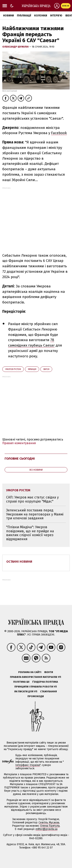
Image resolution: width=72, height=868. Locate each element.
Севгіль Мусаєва (49, 822)
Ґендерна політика (45, 682)
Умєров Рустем (13, 369)
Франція (32, 369)
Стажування (48, 691)
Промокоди (36, 696)
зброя (46, 369)
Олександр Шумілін (16, 47)
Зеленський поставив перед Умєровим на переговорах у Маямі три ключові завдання (35, 514)
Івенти (49, 672)
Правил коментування (19, 443)
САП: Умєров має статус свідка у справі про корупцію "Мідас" (32, 499)
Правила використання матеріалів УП (36, 677)
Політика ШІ (21, 682)
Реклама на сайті (30, 672)
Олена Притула (50, 826)
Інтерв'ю (56, 16)
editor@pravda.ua (46, 829)
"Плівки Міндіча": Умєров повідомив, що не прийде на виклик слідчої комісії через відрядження (30, 533)
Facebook (59, 133)
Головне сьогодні (20, 459)
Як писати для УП (26, 691)
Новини (8, 16)
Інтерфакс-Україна (28, 765)
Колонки (41, 16)
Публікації (24, 16)
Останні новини (19, 562)
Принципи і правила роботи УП (36, 687)
